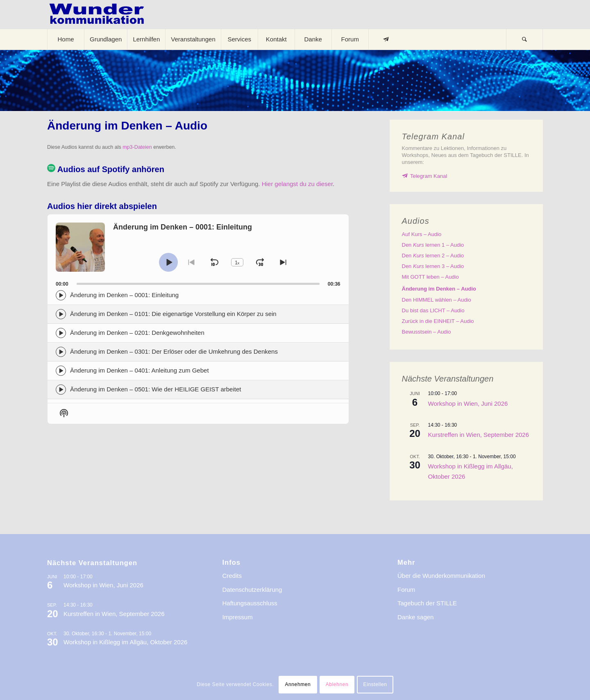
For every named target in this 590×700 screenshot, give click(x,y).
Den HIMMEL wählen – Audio (437, 300)
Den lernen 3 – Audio (433, 266)
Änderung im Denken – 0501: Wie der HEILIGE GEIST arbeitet (155, 389)
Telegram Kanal (429, 176)
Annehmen (298, 684)
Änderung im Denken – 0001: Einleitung (124, 295)
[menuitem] (66, 39)
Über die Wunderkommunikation (441, 576)
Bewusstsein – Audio (427, 332)
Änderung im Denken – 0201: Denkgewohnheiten (137, 333)
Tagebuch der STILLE (427, 603)
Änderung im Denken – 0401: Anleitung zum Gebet (140, 370)
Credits (232, 576)
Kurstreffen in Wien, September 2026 (479, 435)
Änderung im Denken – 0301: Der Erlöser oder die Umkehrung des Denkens (174, 351)
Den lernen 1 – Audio (433, 245)
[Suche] (524, 39)
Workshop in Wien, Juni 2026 (468, 403)
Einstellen (375, 684)
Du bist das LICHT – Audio (433, 310)
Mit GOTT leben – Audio (430, 277)
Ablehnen (337, 684)
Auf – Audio (422, 234)
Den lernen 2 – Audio (433, 256)
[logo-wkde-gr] (97, 14)
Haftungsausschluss (250, 603)
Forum (406, 590)
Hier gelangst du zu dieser (297, 184)
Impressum (238, 617)
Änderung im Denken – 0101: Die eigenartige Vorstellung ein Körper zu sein (173, 314)
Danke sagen (415, 617)
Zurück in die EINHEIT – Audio (438, 321)
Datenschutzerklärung (252, 590)
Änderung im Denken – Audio (439, 289)
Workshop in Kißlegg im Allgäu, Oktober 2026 (125, 642)
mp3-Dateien (137, 147)
